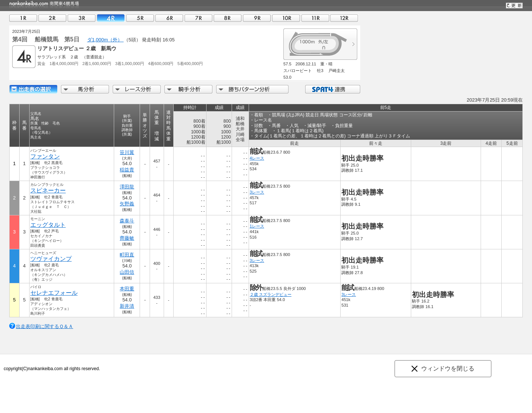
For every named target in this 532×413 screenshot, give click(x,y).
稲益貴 (127, 170)
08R (228, 18)
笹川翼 (127, 152)
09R (257, 18)
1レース (257, 226)
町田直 (127, 255)
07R (198, 18)
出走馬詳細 (33, 89)
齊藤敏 (127, 238)
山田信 (127, 272)
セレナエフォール (54, 293)
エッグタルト (48, 225)
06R (169, 18)
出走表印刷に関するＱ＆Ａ (45, 326)
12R (344, 18)
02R (52, 18)
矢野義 (127, 204)
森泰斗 (127, 221)
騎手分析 (188, 89)
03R (82, 18)
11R (315, 18)
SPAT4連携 (332, 89)
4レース (257, 158)
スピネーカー (48, 190)
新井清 (127, 306)
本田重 (127, 289)
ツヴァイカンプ (51, 259)
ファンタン (45, 156)
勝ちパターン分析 (252, 89)
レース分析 (137, 89)
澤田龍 (127, 187)
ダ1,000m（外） (105, 40)
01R (23, 18)
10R (286, 18)
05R (140, 18)
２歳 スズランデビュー (271, 294)
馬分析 (85, 89)
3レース (257, 192)
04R (111, 18)
